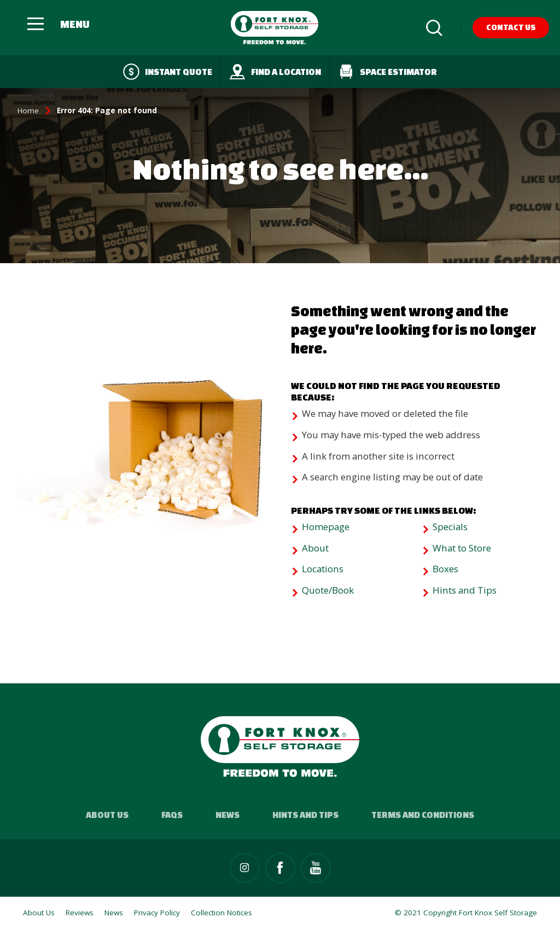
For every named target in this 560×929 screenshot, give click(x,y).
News (227, 815)
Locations (323, 569)
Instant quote (168, 72)
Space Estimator (387, 72)
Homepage (326, 527)
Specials (450, 527)
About (315, 548)
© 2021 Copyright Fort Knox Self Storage (466, 913)
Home (28, 111)
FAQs (172, 815)
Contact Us (511, 27)
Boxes (445, 569)
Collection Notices (221, 913)
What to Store (462, 548)
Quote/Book (328, 590)
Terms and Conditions (423, 815)
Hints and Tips (465, 590)
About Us (107, 815)
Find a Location (275, 72)
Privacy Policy (157, 913)
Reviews (80, 913)
